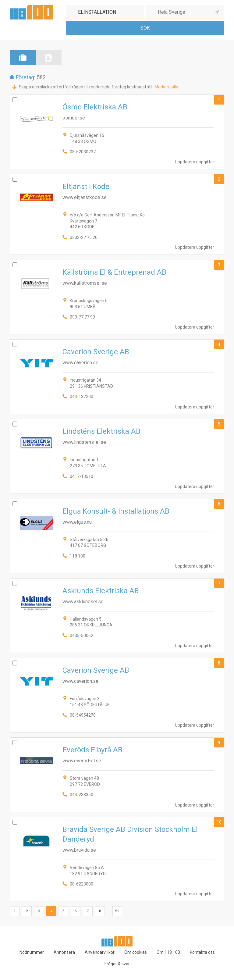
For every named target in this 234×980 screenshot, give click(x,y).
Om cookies (136, 952)
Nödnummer (32, 952)
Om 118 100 (168, 952)
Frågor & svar (117, 964)
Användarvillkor (100, 952)
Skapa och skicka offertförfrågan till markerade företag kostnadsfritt (85, 87)
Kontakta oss (202, 952)
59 (117, 911)
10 (219, 822)
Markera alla (166, 87)
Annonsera (64, 952)
